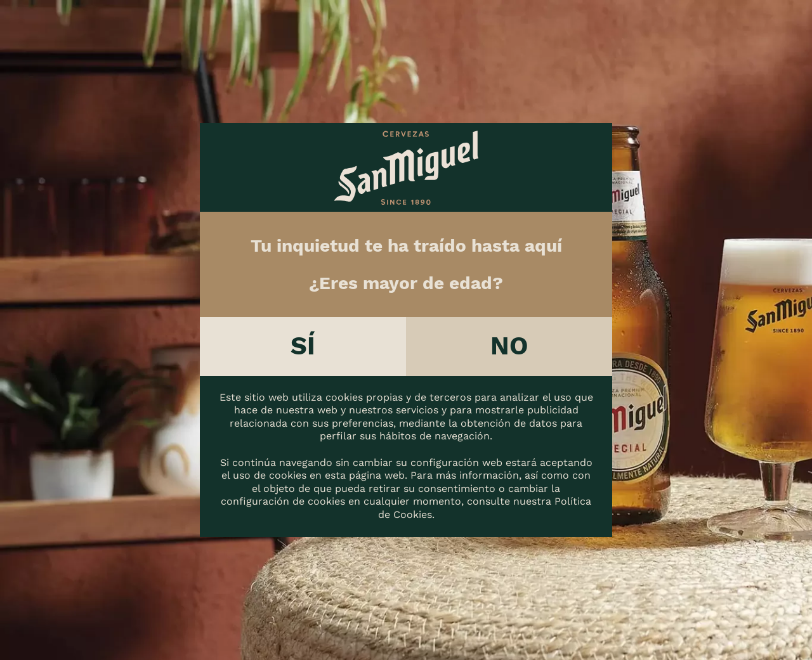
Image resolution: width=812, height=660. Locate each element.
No (509, 346)
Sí (303, 346)
